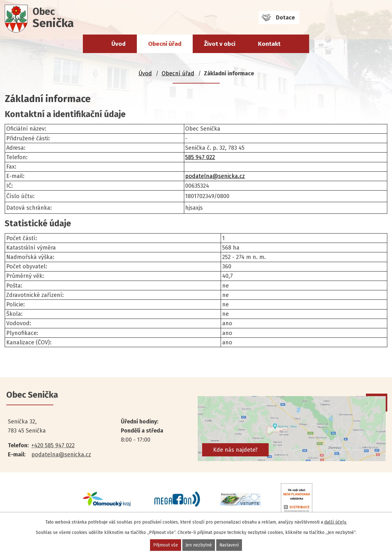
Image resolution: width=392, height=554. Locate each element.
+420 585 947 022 (53, 445)
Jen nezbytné (199, 545)
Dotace (285, 18)
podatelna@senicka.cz (215, 176)
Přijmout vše (166, 545)
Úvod (118, 44)
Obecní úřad (165, 44)
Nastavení (229, 545)
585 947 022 (200, 157)
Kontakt (269, 44)
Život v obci (220, 44)
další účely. (336, 522)
